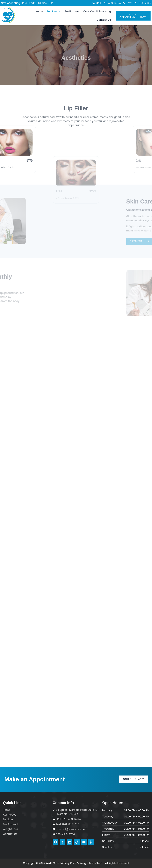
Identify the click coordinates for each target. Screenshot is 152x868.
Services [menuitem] (54, 12)
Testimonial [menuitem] (72, 12)
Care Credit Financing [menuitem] (97, 12)
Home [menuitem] (39, 12)
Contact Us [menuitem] (104, 20)
